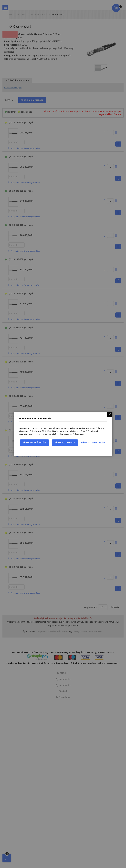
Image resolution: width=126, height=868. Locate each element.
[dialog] (63, 434)
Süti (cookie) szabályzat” (64, 434)
